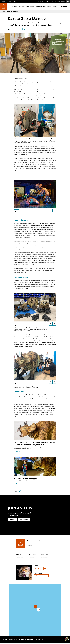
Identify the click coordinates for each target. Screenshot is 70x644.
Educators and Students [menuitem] (41, 6)
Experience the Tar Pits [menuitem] (24, 6)
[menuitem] (4, 2)
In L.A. (43, 2)
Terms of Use (45, 555)
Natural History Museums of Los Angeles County (31, 641)
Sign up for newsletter (41, 577)
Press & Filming (33, 555)
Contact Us (32, 558)
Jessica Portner (13, 29)
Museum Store (20, 558)
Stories (48, 2)
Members (63, 2)
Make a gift (12, 523)
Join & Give (53, 2)
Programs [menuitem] (32, 6)
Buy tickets (64, 6)
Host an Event (20, 561)
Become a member (24, 523)
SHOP (58, 2)
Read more (19, 453)
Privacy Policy (45, 558)
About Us (19, 555)
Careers (31, 561)
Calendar (38, 2)
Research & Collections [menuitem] (52, 6)
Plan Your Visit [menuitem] (14, 6)
